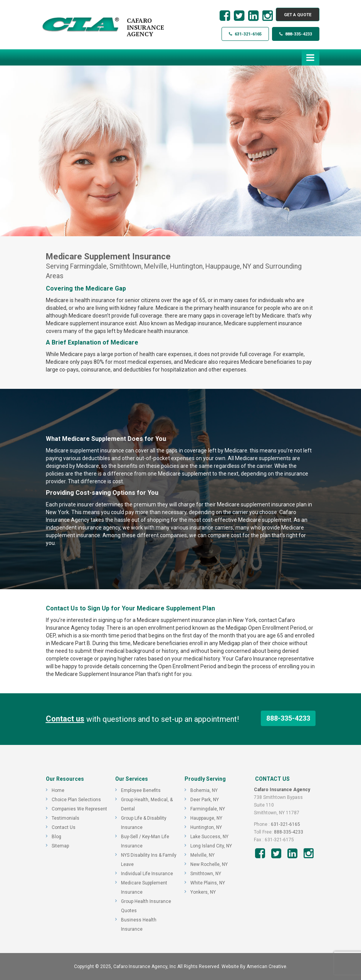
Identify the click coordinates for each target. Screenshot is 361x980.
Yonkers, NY (203, 892)
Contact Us (64, 827)
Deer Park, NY (205, 800)
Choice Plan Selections (76, 800)
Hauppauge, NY (206, 818)
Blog (56, 837)
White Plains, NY (208, 883)
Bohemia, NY (204, 790)
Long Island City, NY (211, 846)
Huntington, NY (206, 827)
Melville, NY (202, 855)
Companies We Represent (79, 809)
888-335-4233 (296, 34)
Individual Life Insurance (147, 874)
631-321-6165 (245, 34)
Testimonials (65, 818)
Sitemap (60, 846)
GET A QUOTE (298, 15)
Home (58, 790)
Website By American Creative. (254, 967)
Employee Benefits (141, 790)
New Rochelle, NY (209, 864)
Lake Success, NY (209, 837)
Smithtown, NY (206, 874)
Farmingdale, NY (208, 809)
